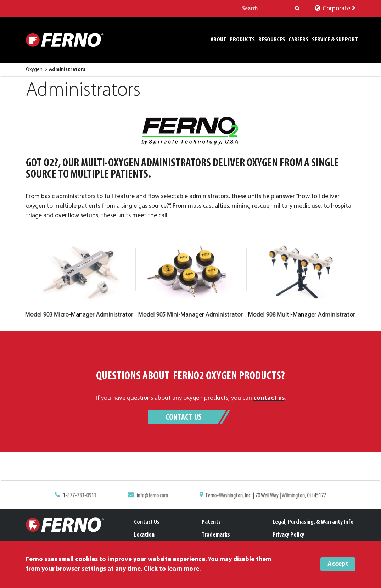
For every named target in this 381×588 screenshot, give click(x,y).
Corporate (335, 9)
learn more (183, 569)
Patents (211, 522)
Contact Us (184, 418)
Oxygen (34, 70)
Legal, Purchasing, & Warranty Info (313, 522)
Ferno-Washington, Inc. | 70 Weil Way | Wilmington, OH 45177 (263, 496)
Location (144, 535)
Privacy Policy (288, 535)
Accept (338, 564)
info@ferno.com (154, 496)
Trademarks (216, 535)
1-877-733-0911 (84, 496)
